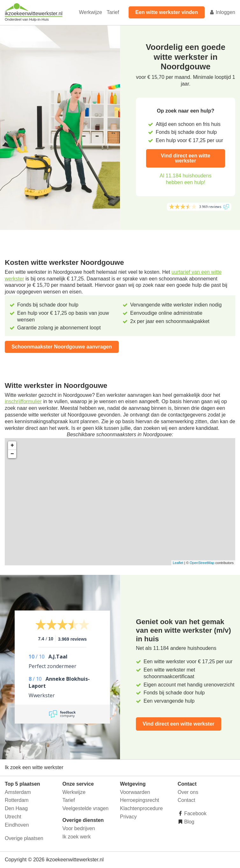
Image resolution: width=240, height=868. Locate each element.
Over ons (188, 792)
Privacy (128, 817)
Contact (186, 800)
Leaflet (178, 563)
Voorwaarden (135, 792)
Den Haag (16, 808)
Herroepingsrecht (140, 800)
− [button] (12, 454)
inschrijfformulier (23, 401)
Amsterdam (18, 792)
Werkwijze (91, 12)
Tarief (113, 12)
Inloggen (222, 12)
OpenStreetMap (202, 563)
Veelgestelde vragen (85, 808)
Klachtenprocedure (141, 808)
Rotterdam (17, 800)
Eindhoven (17, 825)
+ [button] (12, 445)
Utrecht (13, 817)
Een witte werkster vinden (167, 12)
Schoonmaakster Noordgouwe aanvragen (62, 347)
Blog (188, 822)
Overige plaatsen (24, 838)
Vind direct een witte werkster (185, 158)
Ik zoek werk (77, 837)
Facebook (195, 813)
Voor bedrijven (79, 828)
